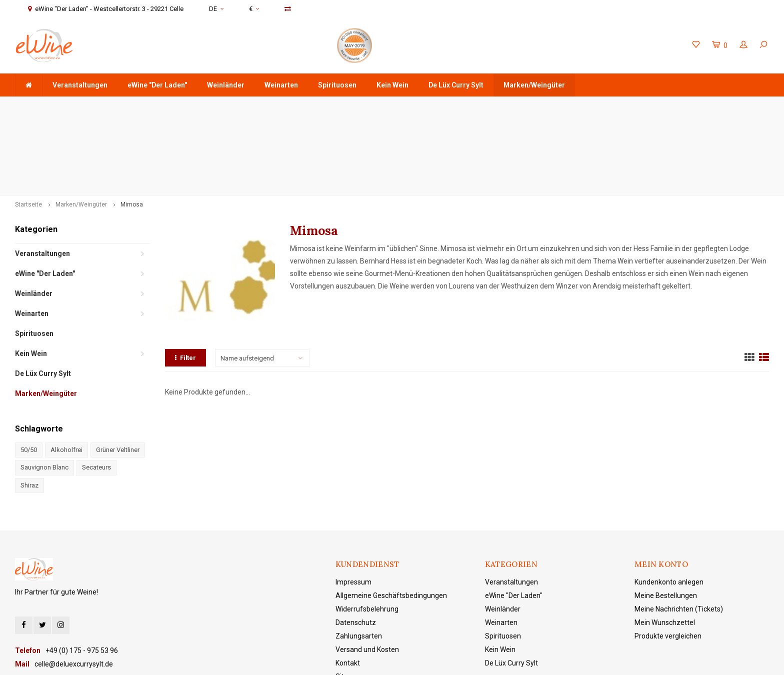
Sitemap (349, 598)
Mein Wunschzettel (665, 544)
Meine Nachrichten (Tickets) (679, 530)
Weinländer (226, 85)
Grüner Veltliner (118, 371)
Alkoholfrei (66, 371)
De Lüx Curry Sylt (456, 85)
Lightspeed (252, 660)
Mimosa (132, 126)
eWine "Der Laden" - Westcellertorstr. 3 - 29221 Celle (682, 106)
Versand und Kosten (367, 571)
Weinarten (281, 85)
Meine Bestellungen (666, 517)
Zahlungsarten (359, 557)
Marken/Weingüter (534, 85)
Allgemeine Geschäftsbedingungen (391, 517)
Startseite (28, 126)
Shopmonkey (322, 660)
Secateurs (96, 389)
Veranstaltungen (80, 85)
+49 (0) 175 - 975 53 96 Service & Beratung (483, 106)
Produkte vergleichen (668, 557)
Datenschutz (356, 544)
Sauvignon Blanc (44, 389)
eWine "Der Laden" (157, 85)
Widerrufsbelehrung (367, 530)
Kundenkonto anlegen (669, 503)
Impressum (353, 503)
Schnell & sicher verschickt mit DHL (308, 106)
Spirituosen (337, 85)
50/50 (29, 371)
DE (216, 9)
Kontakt (348, 584)
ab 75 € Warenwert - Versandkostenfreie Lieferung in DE (107, 106)
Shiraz (29, 407)
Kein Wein (392, 85)
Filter (185, 279)
